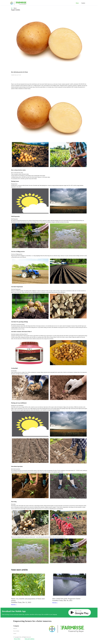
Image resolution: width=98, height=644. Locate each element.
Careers (83, 3)
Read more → (14, 605)
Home (77, 3)
